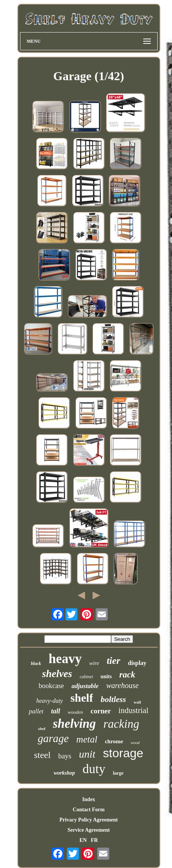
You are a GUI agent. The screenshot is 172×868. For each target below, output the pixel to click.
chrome (114, 741)
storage (123, 753)
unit (87, 754)
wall (137, 702)
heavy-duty (50, 701)
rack (127, 675)
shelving (74, 724)
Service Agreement (88, 830)
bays (65, 756)
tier (113, 661)
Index (88, 799)
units (106, 677)
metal (87, 739)
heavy (65, 659)
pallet (36, 711)
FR (94, 840)
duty (94, 769)
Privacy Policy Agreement (88, 820)
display (137, 663)
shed (42, 729)
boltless (113, 699)
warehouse (122, 685)
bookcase (51, 686)
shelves (57, 674)
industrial (133, 710)
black (36, 663)
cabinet (86, 677)
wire (94, 663)
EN (83, 840)
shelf (82, 698)
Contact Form (88, 810)
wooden (75, 712)
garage (53, 738)
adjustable (85, 686)
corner (101, 711)
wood (135, 742)
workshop (64, 773)
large (118, 773)
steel (42, 755)
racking (121, 724)
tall (56, 711)
